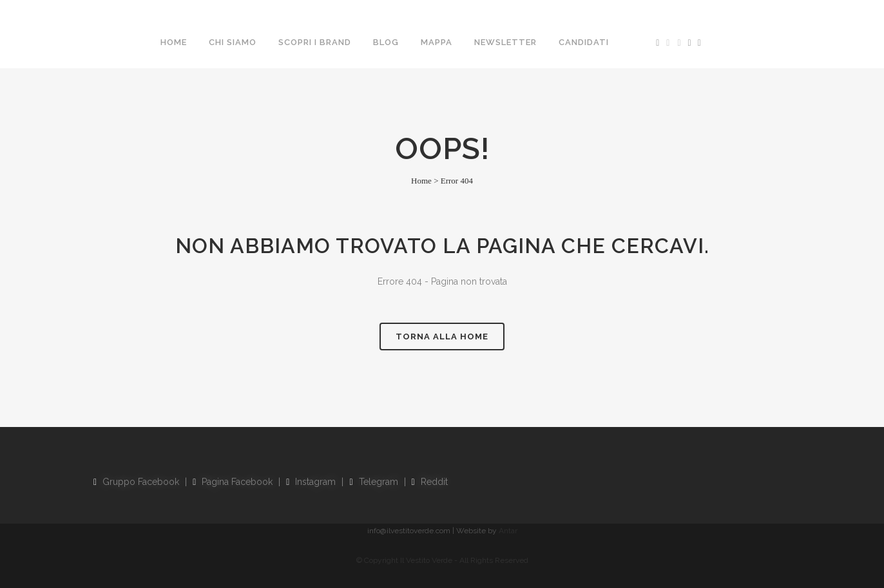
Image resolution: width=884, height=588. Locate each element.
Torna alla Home (442, 337)
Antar (508, 531)
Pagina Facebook (233, 482)
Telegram (373, 482)
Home (421, 181)
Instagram (311, 482)
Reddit (430, 482)
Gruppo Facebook (136, 482)
